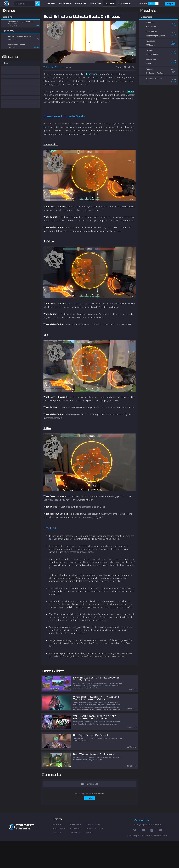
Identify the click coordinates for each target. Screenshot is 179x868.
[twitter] (129, 81)
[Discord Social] (152, 857)
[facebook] (125, 81)
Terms (165, 862)
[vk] (133, 81)
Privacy (157, 862)
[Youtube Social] (143, 857)
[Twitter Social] (135, 857)
